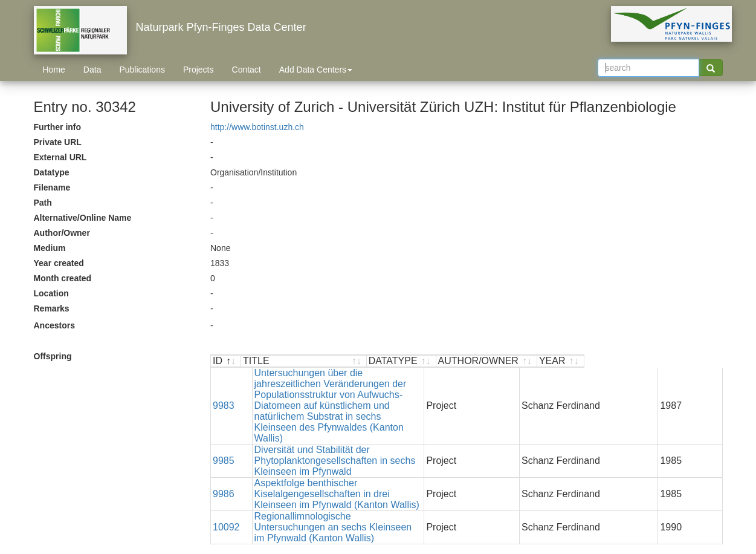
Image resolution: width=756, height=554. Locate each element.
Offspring (53, 356)
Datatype (52, 172)
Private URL (58, 142)
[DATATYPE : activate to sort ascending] (539, 361)
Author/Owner (62, 233)
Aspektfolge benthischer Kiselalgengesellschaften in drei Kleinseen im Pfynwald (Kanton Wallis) (363, 445)
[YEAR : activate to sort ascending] (698, 361)
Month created (63, 278)
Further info (58, 127)
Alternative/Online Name (83, 218)
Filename (52, 187)
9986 (224, 445)
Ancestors (54, 325)
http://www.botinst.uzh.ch (257, 127)
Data (92, 70)
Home (54, 70)
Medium (50, 248)
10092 (226, 467)
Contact (247, 70)
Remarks (52, 308)
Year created (59, 263)
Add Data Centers (316, 70)
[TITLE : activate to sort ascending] (373, 361)
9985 (224, 422)
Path (43, 203)
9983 (224, 389)
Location (51, 293)
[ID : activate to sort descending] (226, 361)
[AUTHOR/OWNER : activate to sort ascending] (625, 361)
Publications (142, 70)
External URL (60, 157)
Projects (199, 70)
